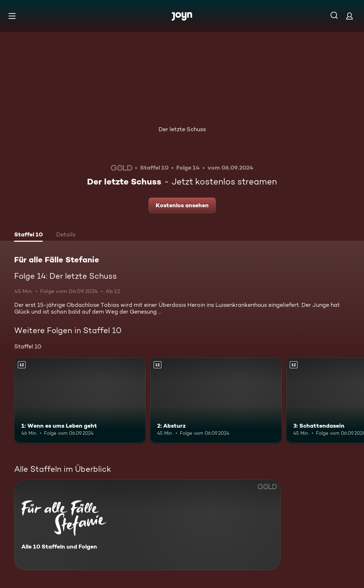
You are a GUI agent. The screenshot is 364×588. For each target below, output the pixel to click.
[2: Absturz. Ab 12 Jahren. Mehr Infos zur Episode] (216, 400)
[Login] (349, 16)
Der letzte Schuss (182, 129)
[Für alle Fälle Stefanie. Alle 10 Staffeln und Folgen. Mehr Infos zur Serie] (147, 525)
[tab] (28, 235)
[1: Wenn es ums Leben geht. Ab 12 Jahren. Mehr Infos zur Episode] (80, 400)
